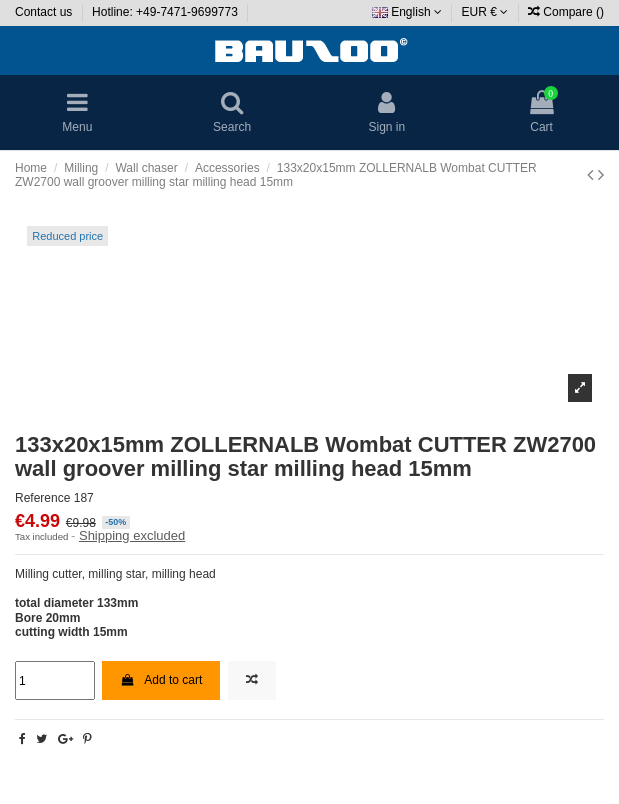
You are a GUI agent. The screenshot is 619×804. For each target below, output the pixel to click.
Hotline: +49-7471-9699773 (166, 12)
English (407, 12)
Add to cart (161, 680)
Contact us (45, 12)
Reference (42, 498)
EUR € (485, 12)
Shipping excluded (132, 535)
